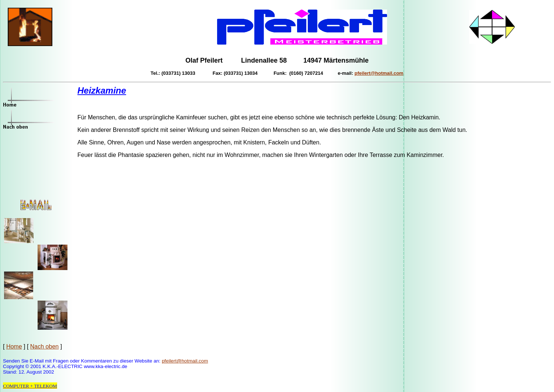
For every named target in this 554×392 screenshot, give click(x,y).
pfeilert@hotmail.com (185, 361)
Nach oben (44, 346)
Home (14, 346)
